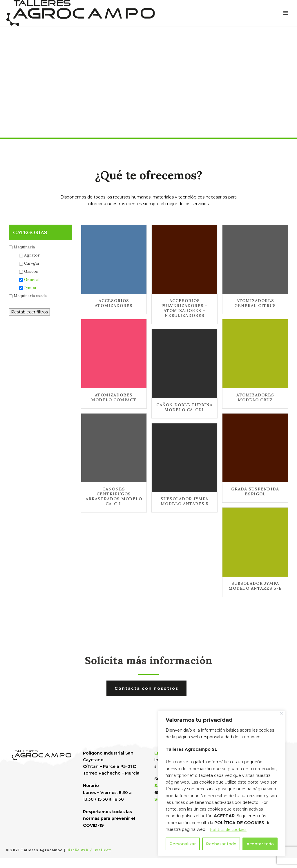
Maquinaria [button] (24, 247)
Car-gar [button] (32, 263)
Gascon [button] (31, 271)
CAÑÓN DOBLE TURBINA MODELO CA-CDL (184, 407)
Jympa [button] (30, 288)
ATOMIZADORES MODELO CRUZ (255, 397)
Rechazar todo (221, 844)
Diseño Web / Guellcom (89, 850)
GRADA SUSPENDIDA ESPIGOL (255, 491)
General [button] (32, 279)
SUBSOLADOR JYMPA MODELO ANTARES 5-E (255, 586)
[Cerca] (281, 713)
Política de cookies (228, 829)
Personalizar (183, 844)
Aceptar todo (260, 844)
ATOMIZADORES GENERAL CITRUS (255, 303)
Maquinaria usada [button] (30, 296)
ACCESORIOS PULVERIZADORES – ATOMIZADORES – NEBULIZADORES (184, 308)
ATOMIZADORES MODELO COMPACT (114, 397)
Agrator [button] (32, 255)
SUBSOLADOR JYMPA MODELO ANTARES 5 (185, 501)
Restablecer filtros (29, 312)
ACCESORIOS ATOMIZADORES (114, 303)
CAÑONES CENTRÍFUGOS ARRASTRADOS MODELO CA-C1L (114, 496)
